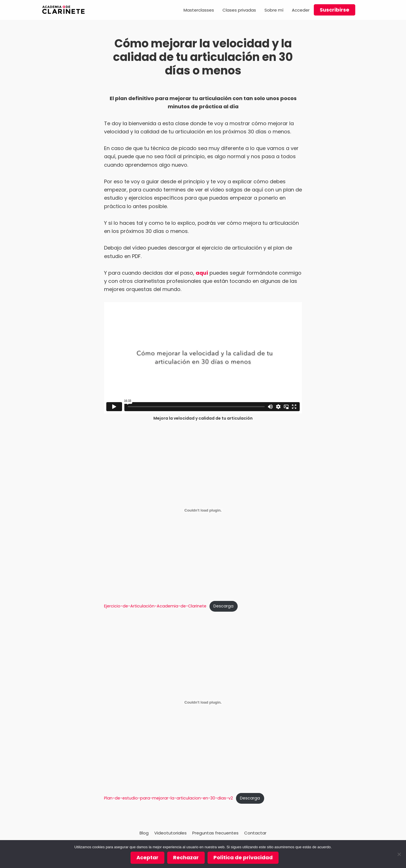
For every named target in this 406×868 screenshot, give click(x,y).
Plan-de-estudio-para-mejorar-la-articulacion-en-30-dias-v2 (168, 798)
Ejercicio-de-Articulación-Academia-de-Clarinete (155, 606)
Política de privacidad (243, 857)
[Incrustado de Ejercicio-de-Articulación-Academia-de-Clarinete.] (203, 510)
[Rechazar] (399, 854)
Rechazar (186, 857)
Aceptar (147, 857)
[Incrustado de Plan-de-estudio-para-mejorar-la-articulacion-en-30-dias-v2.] (203, 702)
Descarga (223, 606)
